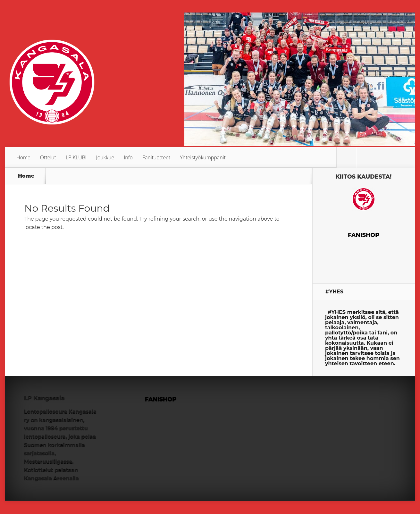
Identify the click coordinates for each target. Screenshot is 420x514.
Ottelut (48, 157)
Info (128, 157)
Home (23, 157)
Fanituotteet (156, 157)
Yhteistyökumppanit (203, 157)
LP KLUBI (76, 157)
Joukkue (105, 157)
